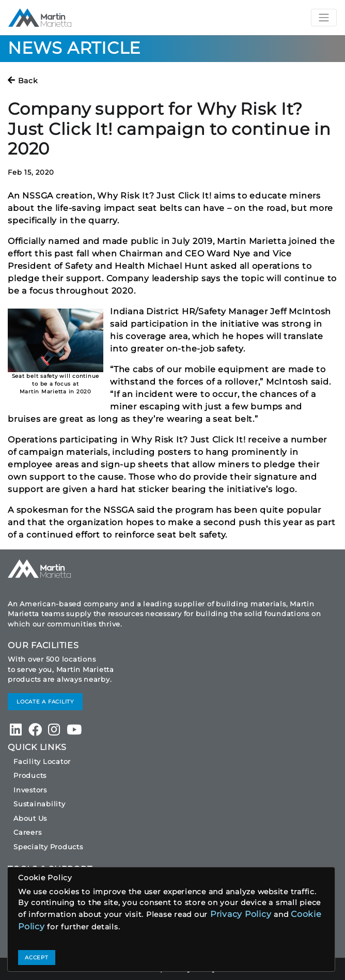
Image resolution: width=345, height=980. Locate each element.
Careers (27, 832)
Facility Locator (42, 761)
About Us (30, 818)
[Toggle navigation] (324, 18)
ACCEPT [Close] (37, 958)
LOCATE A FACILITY (45, 702)
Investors (30, 790)
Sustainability (40, 804)
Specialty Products (48, 847)
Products (30, 775)
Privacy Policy (241, 914)
